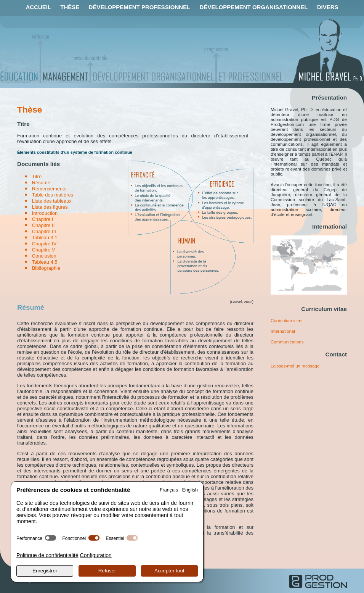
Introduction (45, 213)
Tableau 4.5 (45, 262)
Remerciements (49, 189)
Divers (328, 7)
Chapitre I (43, 219)
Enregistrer (45, 571)
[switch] (51, 538)
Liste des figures (50, 207)
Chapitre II (43, 225)
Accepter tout (169, 571)
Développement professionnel (140, 7)
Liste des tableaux (52, 201)
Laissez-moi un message (295, 366)
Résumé (41, 183)
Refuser (107, 571)
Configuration (96, 555)
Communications (287, 342)
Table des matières (53, 195)
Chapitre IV (44, 244)
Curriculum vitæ (286, 320)
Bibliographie (46, 268)
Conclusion (44, 256)
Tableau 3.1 (45, 238)
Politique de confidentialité (47, 555)
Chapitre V (44, 250)
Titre (37, 176)
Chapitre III (44, 231)
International (283, 331)
